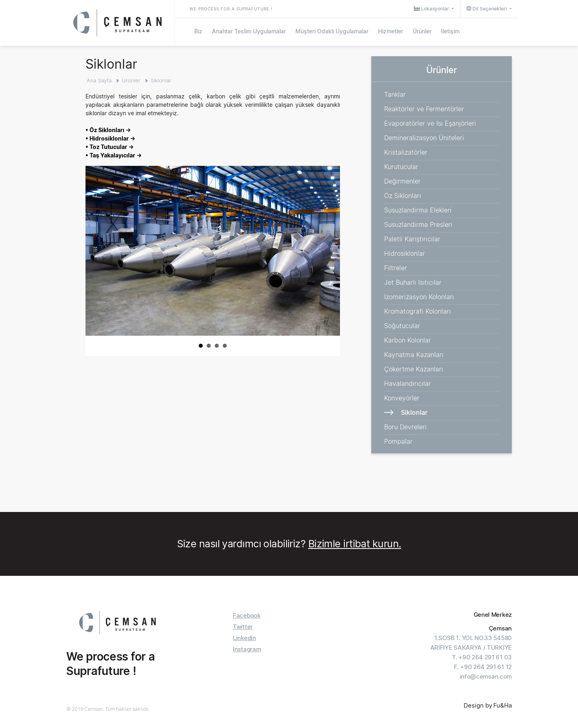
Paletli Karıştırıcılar (412, 239)
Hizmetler (391, 31)
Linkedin (244, 638)
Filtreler (396, 268)
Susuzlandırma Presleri (418, 224)
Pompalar (398, 441)
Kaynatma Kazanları (414, 355)
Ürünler (422, 31)
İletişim (450, 31)
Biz (198, 31)
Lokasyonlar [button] (432, 9)
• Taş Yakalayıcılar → (114, 155)
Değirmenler (402, 181)
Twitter (243, 627)
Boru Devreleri (405, 427)
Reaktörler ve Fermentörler (424, 109)
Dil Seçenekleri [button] (487, 9)
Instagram (247, 649)
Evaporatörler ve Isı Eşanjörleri (430, 123)
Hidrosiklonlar (405, 253)
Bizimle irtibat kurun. (355, 544)
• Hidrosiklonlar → (110, 138)
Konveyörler (402, 398)
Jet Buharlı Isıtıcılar (413, 282)
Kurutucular (401, 167)
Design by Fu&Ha (488, 705)
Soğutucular (402, 326)
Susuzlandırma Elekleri (418, 210)
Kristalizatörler (406, 152)
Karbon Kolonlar (408, 340)
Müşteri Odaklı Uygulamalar (332, 31)
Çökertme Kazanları (414, 369)
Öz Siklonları (403, 196)
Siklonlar (161, 80)
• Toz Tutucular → (110, 147)
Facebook (247, 615)
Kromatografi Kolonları (417, 311)
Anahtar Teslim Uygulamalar (249, 31)
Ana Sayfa (99, 80)
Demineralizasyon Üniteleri (424, 138)
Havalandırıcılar (408, 383)
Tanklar (395, 94)
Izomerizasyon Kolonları (419, 297)
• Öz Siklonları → (108, 130)
